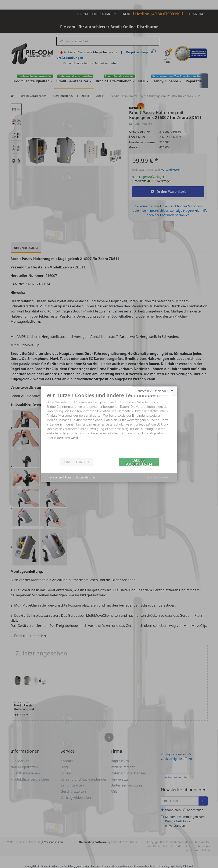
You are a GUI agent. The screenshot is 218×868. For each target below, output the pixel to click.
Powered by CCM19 (159, 477)
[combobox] (154, 391)
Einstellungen (76, 462)
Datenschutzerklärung (80, 477)
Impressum (54, 477)
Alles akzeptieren (139, 462)
